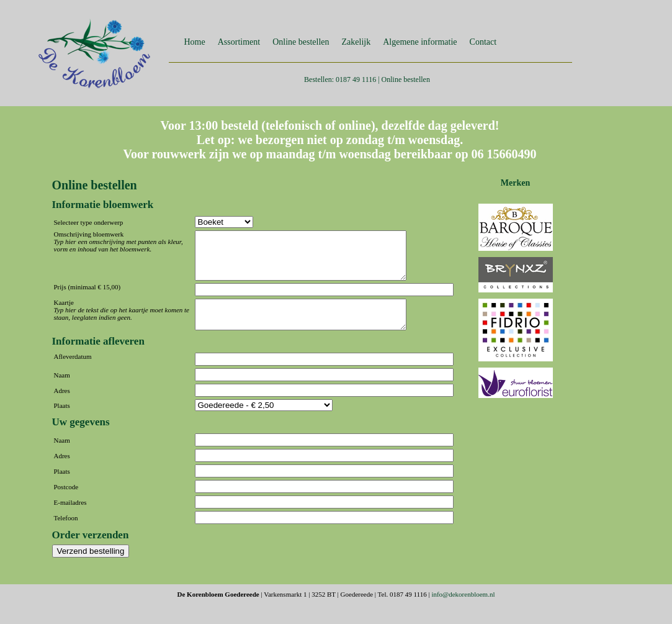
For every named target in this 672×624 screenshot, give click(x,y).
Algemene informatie (420, 42)
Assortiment (239, 42)
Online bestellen (301, 42)
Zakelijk (356, 42)
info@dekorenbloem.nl (463, 609)
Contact (483, 42)
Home (195, 42)
